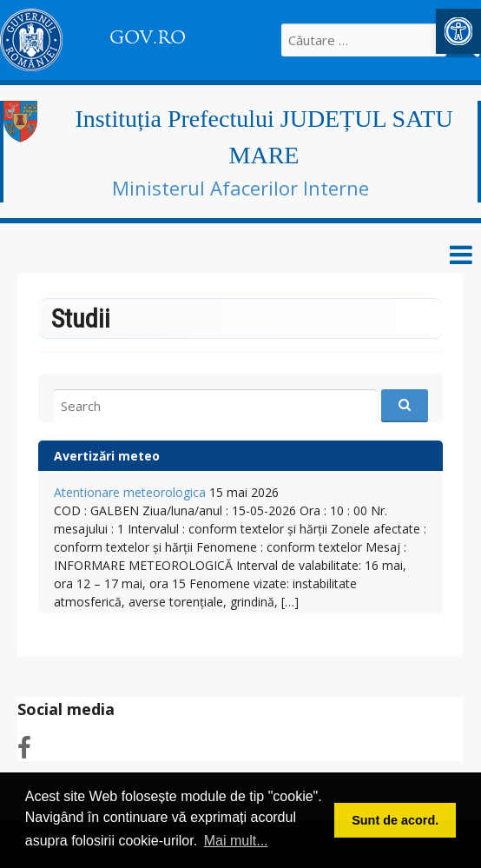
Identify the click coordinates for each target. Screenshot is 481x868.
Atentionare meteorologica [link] (130, 492)
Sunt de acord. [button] (395, 820)
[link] (458, 31)
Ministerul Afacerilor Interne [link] (240, 188)
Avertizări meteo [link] (107, 456)
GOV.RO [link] (148, 37)
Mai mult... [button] (236, 841)
